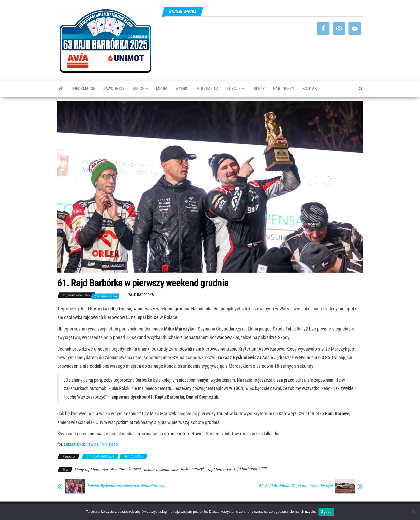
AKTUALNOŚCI (133, 456)
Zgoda (326, 512)
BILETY (259, 89)
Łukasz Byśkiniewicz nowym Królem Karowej (126, 486)
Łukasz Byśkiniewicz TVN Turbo (91, 444)
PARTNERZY (284, 89)
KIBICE (140, 89)
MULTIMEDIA (207, 89)
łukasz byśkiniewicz (161, 470)
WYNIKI (182, 89)
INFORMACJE (84, 89)
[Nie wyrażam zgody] (413, 512)
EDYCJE (235, 89)
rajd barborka (219, 470)
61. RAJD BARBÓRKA (100, 456)
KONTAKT (311, 89)
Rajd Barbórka (141, 295)
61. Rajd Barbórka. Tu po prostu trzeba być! (296, 486)
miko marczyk (193, 469)
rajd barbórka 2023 (250, 469)
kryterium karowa (126, 469)
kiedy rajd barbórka (91, 470)
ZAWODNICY (114, 89)
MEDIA (162, 89)
